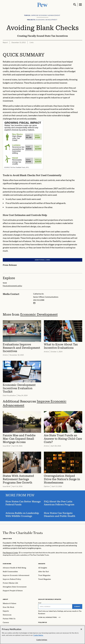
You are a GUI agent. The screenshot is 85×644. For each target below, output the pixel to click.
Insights (42, 564)
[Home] (23, 533)
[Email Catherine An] (34, 303)
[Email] (55, 606)
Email (40, 603)
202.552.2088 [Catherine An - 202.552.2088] (39, 300)
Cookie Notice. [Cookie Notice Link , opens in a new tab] (38, 635)
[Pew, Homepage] (42, 5)
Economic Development (39, 314)
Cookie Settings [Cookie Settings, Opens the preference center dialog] (42, 640)
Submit (77, 606)
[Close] (81, 629)
